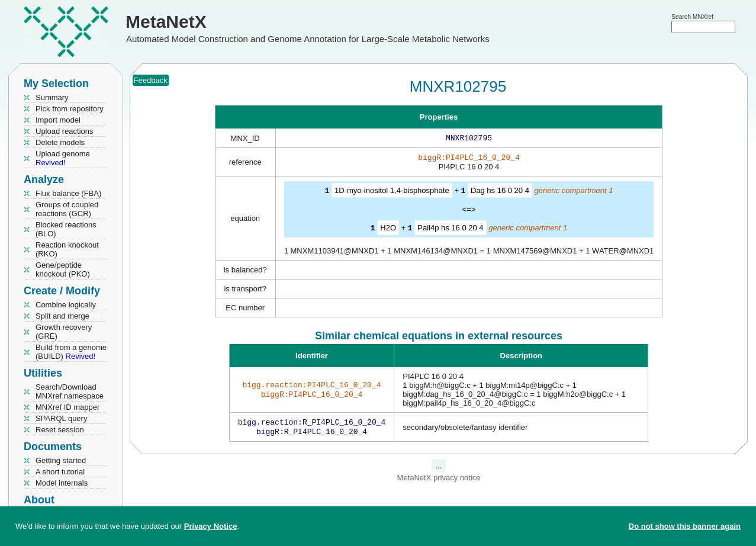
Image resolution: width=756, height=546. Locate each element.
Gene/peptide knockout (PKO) (63, 269)
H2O (388, 229)
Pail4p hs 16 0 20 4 (450, 229)
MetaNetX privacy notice (439, 481)
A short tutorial (60, 472)
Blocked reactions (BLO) (66, 229)
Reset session (60, 430)
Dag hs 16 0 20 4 (500, 193)
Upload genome (63, 158)
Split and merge (62, 316)
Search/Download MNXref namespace (70, 391)
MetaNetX (166, 22)
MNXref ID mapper (67, 407)
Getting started (61, 460)
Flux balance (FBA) (68, 193)
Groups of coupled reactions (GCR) (67, 209)
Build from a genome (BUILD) (71, 352)
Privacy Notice (211, 526)
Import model (58, 120)
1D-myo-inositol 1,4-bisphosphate (392, 193)
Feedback (151, 80)
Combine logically (66, 305)
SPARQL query (61, 418)
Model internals (62, 483)
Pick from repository (70, 109)
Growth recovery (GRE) (64, 332)
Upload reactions (65, 131)
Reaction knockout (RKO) (67, 249)
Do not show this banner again (685, 526)
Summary (52, 97)
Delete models (60, 142)
